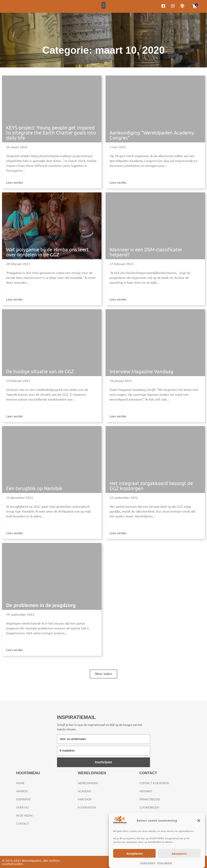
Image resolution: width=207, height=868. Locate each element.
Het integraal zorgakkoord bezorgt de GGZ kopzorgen (151, 486)
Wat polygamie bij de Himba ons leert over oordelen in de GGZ (47, 252)
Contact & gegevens (154, 783)
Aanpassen (179, 853)
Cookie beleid (148, 863)
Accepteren (135, 853)
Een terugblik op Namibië (34, 488)
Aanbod (22, 791)
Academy (84, 791)
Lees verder (15, 182)
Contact (23, 823)
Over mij (23, 807)
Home (20, 783)
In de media (24, 815)
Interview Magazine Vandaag (142, 371)
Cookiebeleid (149, 807)
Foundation (87, 807)
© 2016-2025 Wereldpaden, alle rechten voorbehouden (31, 862)
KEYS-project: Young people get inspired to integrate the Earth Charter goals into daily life (51, 133)
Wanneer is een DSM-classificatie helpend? (146, 252)
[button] (199, 821)
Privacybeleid (164, 863)
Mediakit (146, 791)
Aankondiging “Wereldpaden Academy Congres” (152, 135)
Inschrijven (103, 762)
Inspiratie (23, 799)
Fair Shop (85, 799)
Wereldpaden (88, 783)
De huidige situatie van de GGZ (40, 371)
